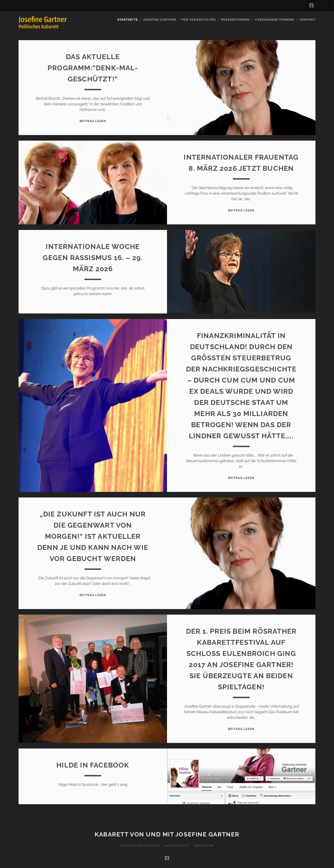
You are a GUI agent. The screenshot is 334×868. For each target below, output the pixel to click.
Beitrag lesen (93, 121)
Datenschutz (176, 846)
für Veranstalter (199, 20)
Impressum (204, 846)
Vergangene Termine (275, 20)
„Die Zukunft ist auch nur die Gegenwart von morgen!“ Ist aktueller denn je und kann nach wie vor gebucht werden (93, 536)
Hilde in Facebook (93, 765)
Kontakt (308, 20)
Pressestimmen (235, 20)
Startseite (127, 20)
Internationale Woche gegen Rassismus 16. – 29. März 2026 (93, 258)
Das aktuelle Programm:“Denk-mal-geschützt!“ (93, 68)
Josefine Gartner (160, 20)
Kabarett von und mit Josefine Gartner (167, 834)
